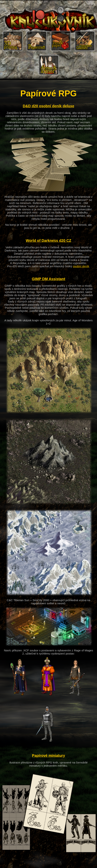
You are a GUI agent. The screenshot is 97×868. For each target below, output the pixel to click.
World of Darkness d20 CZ (48, 241)
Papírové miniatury (49, 756)
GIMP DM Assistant (49, 279)
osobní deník (81, 266)
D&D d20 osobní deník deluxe (49, 106)
